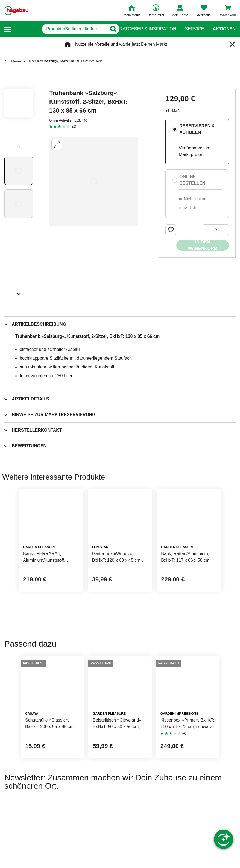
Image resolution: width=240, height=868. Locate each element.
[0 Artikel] (216, 230)
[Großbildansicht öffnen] (93, 181)
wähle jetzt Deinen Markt (143, 44)
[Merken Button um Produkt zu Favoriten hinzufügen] (171, 230)
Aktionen (224, 29)
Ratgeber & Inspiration (148, 29)
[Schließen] (232, 44)
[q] (59, 29)
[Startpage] (16, 11)
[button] (8, 29)
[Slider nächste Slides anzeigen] (19, 292)
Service (194, 29)
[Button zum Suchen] (109, 29)
